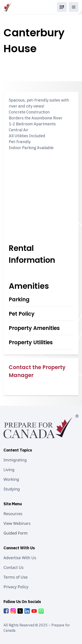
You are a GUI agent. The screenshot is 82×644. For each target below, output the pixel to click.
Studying (12, 489)
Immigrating (15, 460)
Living (9, 470)
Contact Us (14, 567)
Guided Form (16, 533)
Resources (13, 514)
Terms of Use (16, 577)
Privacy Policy (16, 587)
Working (11, 479)
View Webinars (17, 523)
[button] (62, 7)
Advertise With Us (20, 558)
